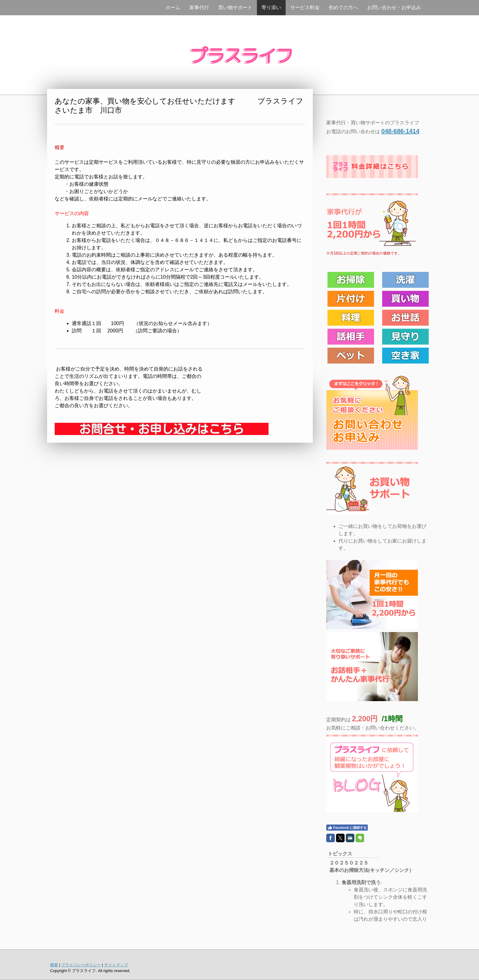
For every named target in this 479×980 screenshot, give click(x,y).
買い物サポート (235, 7)
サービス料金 (305, 7)
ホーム (173, 7)
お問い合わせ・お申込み (394, 7)
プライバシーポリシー (81, 965)
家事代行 (199, 7)
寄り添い (271, 7)
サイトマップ (116, 965)
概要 (54, 965)
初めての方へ (343, 7)
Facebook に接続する (347, 828)
